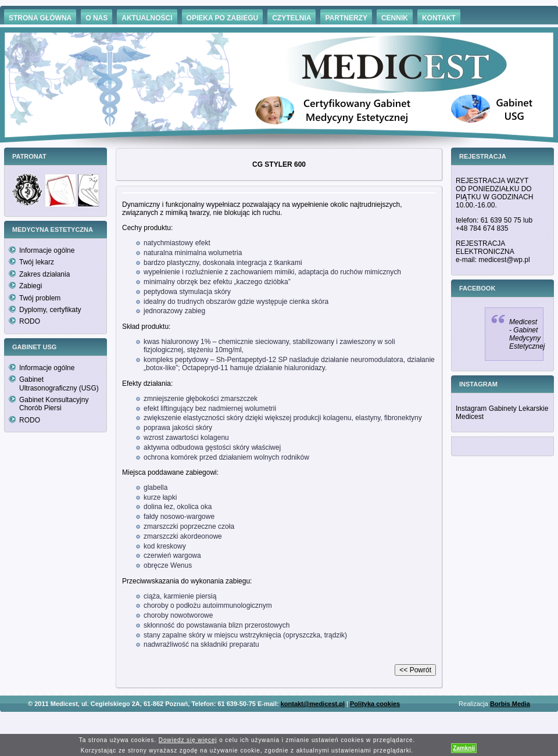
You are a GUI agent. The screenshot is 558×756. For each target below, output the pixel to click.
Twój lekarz (37, 262)
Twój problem (40, 298)
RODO (30, 321)
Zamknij (464, 748)
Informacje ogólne (47, 250)
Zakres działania (44, 274)
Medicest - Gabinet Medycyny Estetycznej (527, 334)
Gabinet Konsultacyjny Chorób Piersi (54, 404)
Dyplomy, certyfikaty (50, 310)
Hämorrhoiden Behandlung (295, 721)
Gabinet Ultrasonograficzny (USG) (59, 384)
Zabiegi (31, 286)
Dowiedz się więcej (188, 740)
